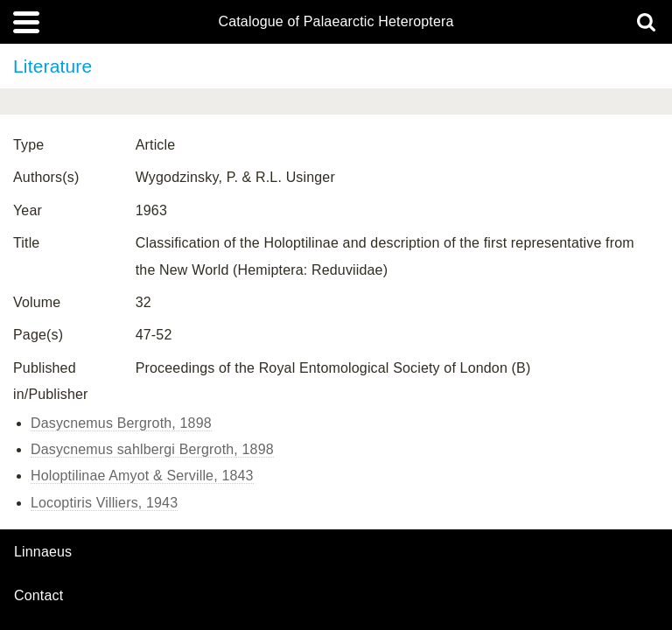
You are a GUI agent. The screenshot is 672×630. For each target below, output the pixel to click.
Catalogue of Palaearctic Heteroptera (336, 22)
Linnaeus (43, 552)
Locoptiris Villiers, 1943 (104, 503)
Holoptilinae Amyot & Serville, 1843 (142, 476)
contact (38, 595)
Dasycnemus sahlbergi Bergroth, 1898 (152, 449)
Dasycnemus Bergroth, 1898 (121, 423)
